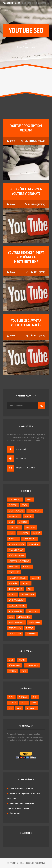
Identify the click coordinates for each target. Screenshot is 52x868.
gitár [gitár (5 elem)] (11, 522)
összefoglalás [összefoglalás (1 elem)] (15, 634)
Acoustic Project (11, 3)
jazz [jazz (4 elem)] (34, 703)
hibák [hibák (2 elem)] (11, 533)
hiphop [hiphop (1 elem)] (24, 703)
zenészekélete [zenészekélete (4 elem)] (24, 617)
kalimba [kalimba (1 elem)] (22, 660)
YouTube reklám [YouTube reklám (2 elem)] (16, 611)
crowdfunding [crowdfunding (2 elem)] (35, 511)
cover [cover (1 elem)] (24, 505)
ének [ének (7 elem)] (24, 671)
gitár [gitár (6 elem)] (11, 660)
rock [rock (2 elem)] (19, 708)
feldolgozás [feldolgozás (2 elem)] (14, 516)
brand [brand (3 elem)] (29, 500)
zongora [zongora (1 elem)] (13, 671)
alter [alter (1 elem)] (11, 697)
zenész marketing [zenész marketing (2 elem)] (16, 623)
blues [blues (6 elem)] (35, 697)
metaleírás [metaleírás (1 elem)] (13, 567)
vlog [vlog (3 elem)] (30, 589)
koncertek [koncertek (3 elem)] (13, 539)
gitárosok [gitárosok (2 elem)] (23, 522)
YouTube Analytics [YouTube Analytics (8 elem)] (17, 600)
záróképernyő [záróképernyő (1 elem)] (15, 628)
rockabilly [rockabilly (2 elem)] (31, 708)
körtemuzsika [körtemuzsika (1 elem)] (15, 665)
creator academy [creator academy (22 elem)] (16, 511)
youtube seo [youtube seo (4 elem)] (33, 611)
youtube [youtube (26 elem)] (12, 595)
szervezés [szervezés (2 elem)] (13, 583)
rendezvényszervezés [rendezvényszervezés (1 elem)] (18, 578)
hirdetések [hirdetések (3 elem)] (23, 533)
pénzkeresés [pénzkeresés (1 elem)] (14, 572)
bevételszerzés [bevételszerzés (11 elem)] (15, 500)
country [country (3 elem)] (12, 703)
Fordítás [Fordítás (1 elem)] (28, 516)
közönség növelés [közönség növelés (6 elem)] (16, 555)
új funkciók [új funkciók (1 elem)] (31, 634)
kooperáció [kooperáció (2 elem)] (34, 544)
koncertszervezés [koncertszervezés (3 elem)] (16, 544)
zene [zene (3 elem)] (11, 617)
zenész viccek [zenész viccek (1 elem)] (35, 623)
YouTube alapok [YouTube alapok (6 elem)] (28, 595)
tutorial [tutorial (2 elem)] (26, 583)
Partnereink (15, 813)
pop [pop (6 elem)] (10, 708)
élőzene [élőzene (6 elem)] (29, 628)
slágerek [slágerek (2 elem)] (36, 578)
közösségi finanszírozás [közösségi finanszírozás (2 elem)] (19, 561)
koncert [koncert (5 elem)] (37, 533)
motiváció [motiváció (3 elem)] (27, 567)
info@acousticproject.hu (25, 468)
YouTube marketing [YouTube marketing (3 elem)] (17, 606)
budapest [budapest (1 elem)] (13, 505)
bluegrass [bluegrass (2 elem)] (23, 697)
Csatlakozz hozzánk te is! (21, 788)
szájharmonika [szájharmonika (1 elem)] (32, 665)
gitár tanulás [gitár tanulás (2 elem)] (15, 528)
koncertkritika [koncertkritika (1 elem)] (29, 539)
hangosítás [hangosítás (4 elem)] (30, 528)
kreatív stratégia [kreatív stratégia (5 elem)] (16, 550)
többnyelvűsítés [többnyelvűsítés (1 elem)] (16, 589)
